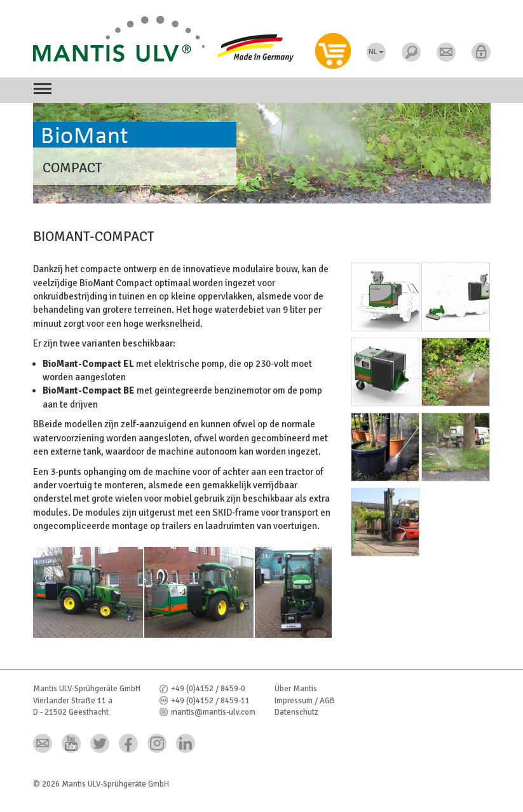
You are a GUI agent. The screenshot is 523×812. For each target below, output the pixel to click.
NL (376, 52)
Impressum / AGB (305, 701)
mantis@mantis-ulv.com (213, 712)
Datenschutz (296, 712)
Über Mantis (296, 689)
